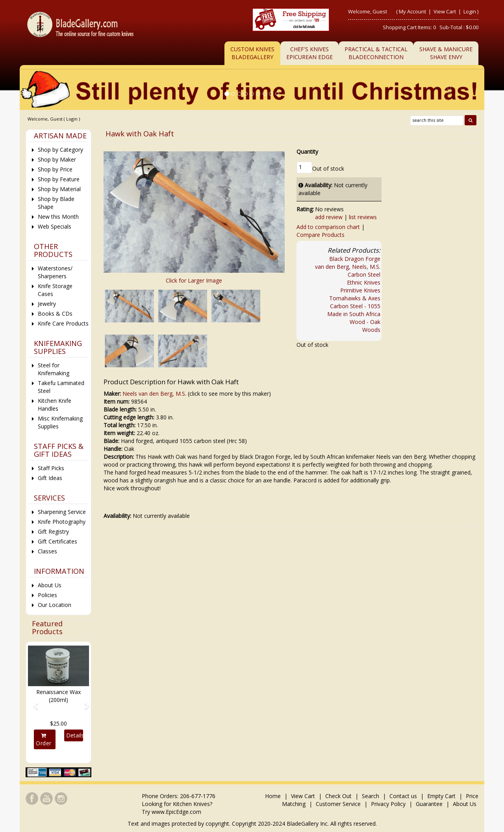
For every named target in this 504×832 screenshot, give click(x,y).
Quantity (307, 152)
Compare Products (321, 235)
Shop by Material (59, 189)
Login (470, 11)
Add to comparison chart (328, 227)
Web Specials (55, 226)
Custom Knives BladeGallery (252, 53)
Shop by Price (55, 169)
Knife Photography (62, 522)
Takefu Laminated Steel (61, 387)
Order (44, 740)
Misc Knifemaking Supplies (60, 422)
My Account (412, 11)
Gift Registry (53, 531)
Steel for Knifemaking (54, 369)
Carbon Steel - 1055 (355, 306)
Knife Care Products (63, 323)
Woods (371, 330)
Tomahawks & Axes (355, 298)
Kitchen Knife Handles (55, 405)
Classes (47, 551)
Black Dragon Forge (355, 259)
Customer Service (338, 804)
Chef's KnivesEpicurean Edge (309, 53)
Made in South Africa (354, 314)
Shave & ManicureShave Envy (446, 53)
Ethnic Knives (364, 282)
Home (274, 796)
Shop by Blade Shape (56, 203)
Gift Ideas (50, 478)
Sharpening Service (62, 512)
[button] (32, 702)
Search (371, 796)
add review (329, 217)
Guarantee (429, 804)
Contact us (403, 796)
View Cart (445, 11)
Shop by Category (60, 150)
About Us (50, 585)
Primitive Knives (360, 290)
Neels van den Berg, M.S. (154, 394)
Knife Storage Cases (55, 290)
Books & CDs (55, 314)
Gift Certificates (57, 541)
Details (74, 735)
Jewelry (47, 304)
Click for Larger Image (194, 280)
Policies (47, 595)
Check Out (338, 796)
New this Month (58, 217)
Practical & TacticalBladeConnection (376, 53)
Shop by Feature (59, 179)
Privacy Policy (388, 804)
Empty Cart (441, 796)
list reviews (363, 217)
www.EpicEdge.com (176, 812)
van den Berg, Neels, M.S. (348, 267)
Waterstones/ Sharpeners (55, 272)
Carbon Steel (364, 275)
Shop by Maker (57, 159)
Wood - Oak (365, 322)
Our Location (55, 605)
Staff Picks (51, 468)
